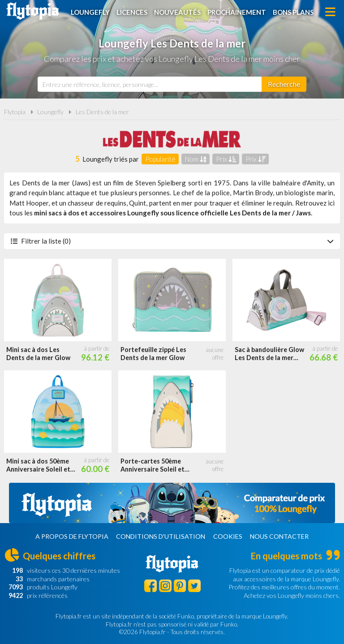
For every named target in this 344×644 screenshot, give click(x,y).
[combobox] (150, 84)
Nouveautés (177, 12)
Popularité (160, 159)
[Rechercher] (284, 84)
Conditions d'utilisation (161, 536)
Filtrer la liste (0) (172, 241)
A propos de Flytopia (72, 536)
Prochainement (237, 12)
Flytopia (33, 11)
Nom (196, 159)
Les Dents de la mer (102, 112)
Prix (226, 159)
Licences (132, 12)
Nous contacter (279, 536)
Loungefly (90, 12)
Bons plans (293, 12)
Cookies (228, 536)
